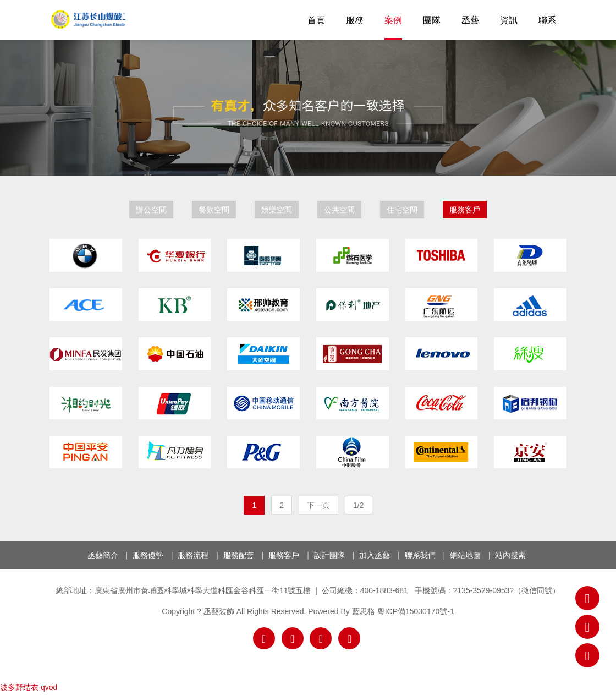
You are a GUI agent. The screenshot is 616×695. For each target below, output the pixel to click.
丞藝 (470, 20)
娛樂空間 (277, 210)
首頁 (316, 20)
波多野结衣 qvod (29, 687)
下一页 (318, 505)
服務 (355, 20)
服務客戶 (465, 210)
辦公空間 (151, 210)
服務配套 (239, 555)
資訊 (509, 20)
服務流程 (193, 555)
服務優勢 (148, 555)
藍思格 (364, 611)
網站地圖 (465, 555)
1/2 (358, 505)
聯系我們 (420, 555)
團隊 (432, 20)
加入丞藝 (375, 555)
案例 (393, 20)
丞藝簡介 (103, 555)
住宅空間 (402, 210)
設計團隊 (329, 555)
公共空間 (339, 210)
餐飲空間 (214, 210)
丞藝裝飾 (87, 19)
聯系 (547, 20)
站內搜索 (510, 555)
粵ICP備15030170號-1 (416, 611)
